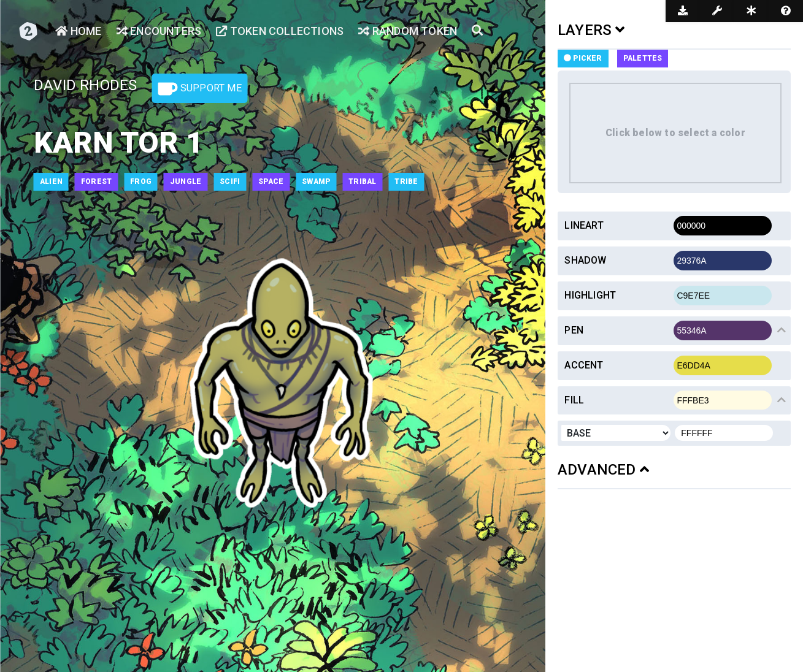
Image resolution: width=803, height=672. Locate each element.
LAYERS (591, 30)
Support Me (200, 89)
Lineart (584, 225)
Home (78, 31)
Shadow (585, 260)
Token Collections (280, 31)
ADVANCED (603, 470)
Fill (574, 400)
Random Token (408, 31)
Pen (574, 330)
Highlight (590, 295)
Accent (584, 365)
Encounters (159, 31)
